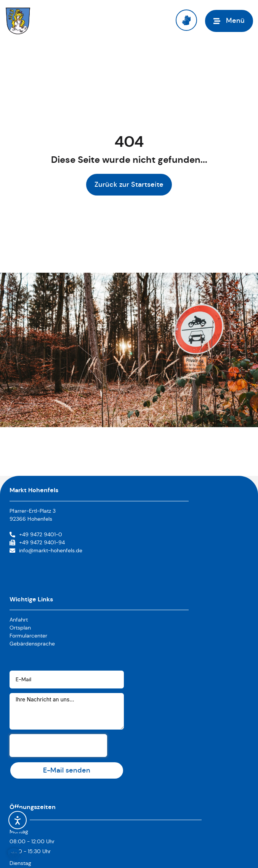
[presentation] (58, 746)
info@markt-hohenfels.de (51, 550)
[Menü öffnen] (229, 21)
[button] (14, 854)
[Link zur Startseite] (18, 21)
